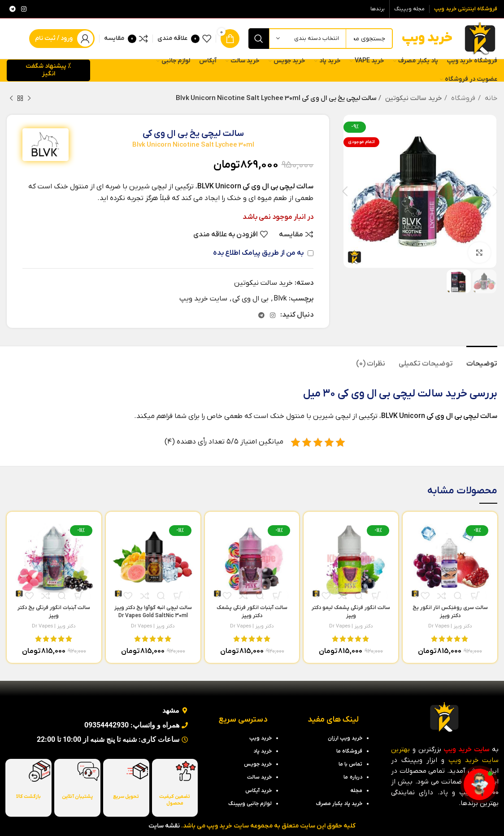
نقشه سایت (164, 826)
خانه (490, 98)
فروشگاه (462, 98)
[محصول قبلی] (29, 98)
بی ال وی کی (250, 299)
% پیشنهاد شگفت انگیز (48, 70)
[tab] (482, 359)
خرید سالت (442, 394)
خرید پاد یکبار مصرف (339, 804)
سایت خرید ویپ (203, 299)
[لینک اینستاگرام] (24, 9)
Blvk (280, 299)
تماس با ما (350, 764)
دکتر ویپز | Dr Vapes (450, 626)
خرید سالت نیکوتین (412, 98)
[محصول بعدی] (11, 98)
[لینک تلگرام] (13, 9)
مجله (356, 791)
